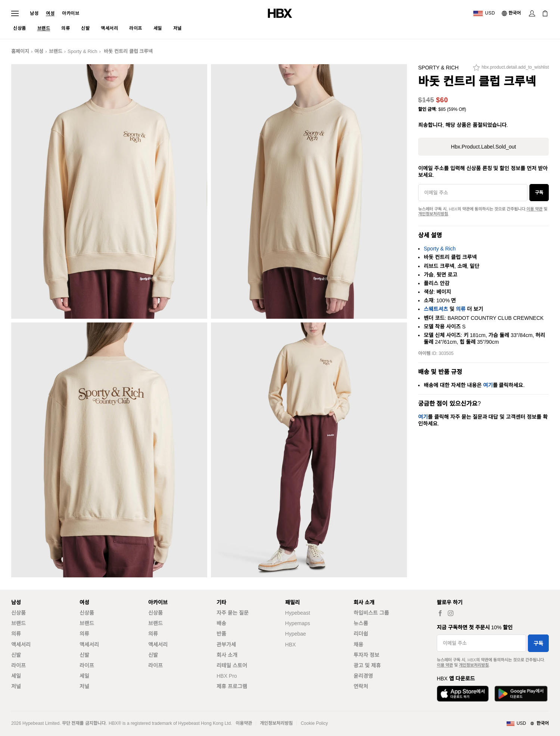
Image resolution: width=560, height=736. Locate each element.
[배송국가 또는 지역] (484, 13)
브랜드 (56, 51)
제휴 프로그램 (232, 686)
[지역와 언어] (528, 724)
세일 (16, 676)
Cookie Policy (314, 723)
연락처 (361, 686)
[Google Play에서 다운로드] (521, 694)
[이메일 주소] (473, 193)
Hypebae (296, 634)
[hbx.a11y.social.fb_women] (440, 613)
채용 (358, 645)
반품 (221, 634)
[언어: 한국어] (512, 13)
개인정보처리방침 (433, 214)
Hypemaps (298, 623)
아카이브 (71, 13)
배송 (221, 623)
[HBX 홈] (280, 13)
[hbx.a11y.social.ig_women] (451, 613)
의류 (461, 309)
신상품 (18, 613)
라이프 (18, 665)
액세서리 (21, 645)
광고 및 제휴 (367, 665)
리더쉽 (361, 634)
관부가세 (226, 645)
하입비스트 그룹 (371, 613)
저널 (16, 686)
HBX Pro (227, 676)
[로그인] (532, 13)
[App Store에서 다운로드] (463, 694)
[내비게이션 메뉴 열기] (15, 13)
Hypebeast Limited (41, 723)
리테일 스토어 (232, 665)
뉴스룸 (361, 623)
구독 (539, 193)
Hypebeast (298, 613)
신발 (16, 655)
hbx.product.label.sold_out (483, 147)
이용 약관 (534, 209)
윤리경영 (363, 676)
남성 (34, 13)
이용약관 (244, 723)
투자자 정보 (366, 655)
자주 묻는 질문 (233, 613)
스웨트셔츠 (436, 309)
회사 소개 (227, 655)
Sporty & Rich (82, 51)
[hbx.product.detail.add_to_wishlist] (511, 69)
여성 (50, 13)
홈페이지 (20, 51)
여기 (488, 385)
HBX (291, 645)
